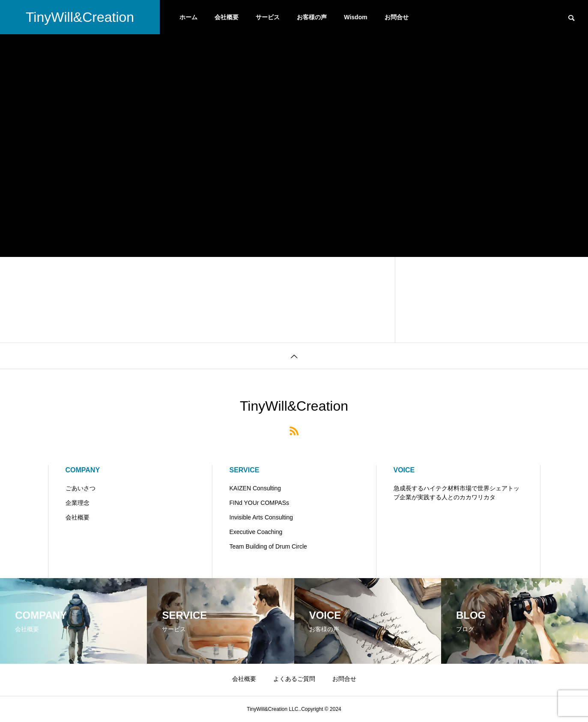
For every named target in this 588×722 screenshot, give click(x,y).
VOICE (404, 470)
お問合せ (397, 17)
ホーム (188, 17)
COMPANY (83, 470)
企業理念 (78, 503)
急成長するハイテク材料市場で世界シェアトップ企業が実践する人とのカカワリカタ (457, 493)
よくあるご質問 (294, 679)
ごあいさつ (81, 488)
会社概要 (227, 17)
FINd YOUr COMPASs (260, 503)
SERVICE (245, 470)
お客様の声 (312, 17)
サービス (268, 17)
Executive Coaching (256, 532)
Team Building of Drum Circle (268, 546)
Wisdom (355, 17)
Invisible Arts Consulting (261, 517)
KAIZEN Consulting (255, 488)
